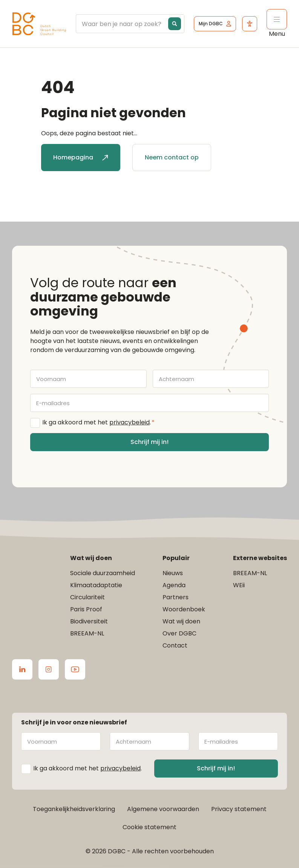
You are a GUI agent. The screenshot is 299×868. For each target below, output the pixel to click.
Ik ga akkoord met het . (98, 423)
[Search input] (148, 24)
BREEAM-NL (87, 633)
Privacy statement (239, 809)
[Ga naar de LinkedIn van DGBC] (22, 669)
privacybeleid (130, 422)
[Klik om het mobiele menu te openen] (277, 19)
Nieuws (173, 573)
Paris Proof (86, 609)
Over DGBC (179, 633)
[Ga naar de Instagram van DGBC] (49, 669)
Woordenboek (184, 609)
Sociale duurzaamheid (103, 573)
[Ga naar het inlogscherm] (215, 24)
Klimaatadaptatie (96, 585)
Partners (176, 597)
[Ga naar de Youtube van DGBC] (75, 669)
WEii (239, 585)
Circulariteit (87, 597)
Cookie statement (149, 827)
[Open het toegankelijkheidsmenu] (250, 24)
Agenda (174, 585)
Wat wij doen (181, 621)
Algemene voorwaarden (163, 809)
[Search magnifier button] (175, 24)
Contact (175, 645)
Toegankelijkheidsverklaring (74, 809)
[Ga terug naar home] (39, 24)
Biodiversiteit (89, 621)
